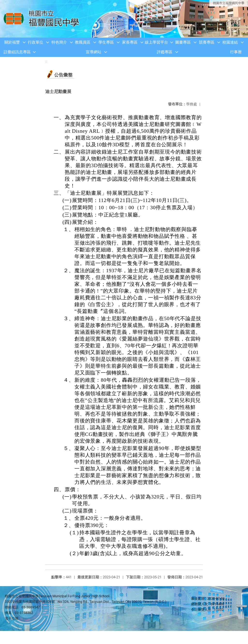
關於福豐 (12, 42)
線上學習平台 (156, 42)
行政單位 (36, 42)
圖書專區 (183, 42)
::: (46, 62)
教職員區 (83, 42)
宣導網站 (94, 52)
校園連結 (230, 42)
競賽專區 (207, 42)
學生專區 (106, 42)
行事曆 (236, 52)
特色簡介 (59, 42)
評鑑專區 (165, 52)
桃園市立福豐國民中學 (229, 3)
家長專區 (130, 42)
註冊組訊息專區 (17, 52)
